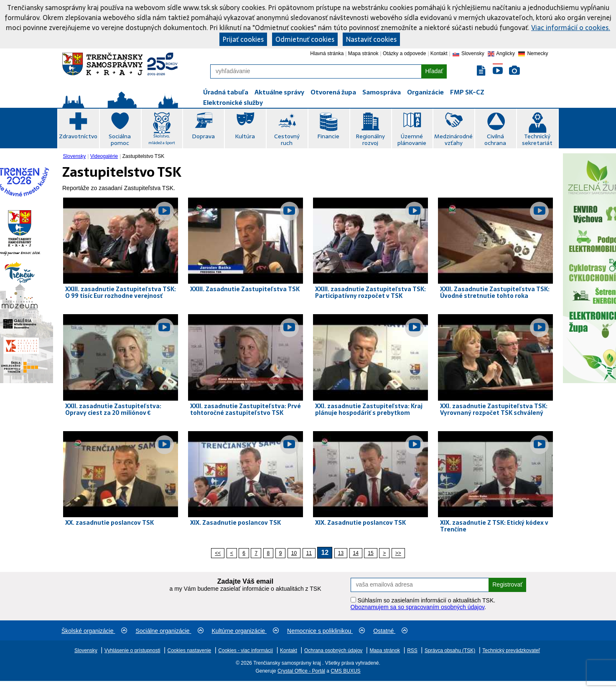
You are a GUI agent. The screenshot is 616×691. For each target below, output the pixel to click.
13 (341, 553)
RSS (412, 650)
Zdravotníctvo (78, 136)
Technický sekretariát (537, 140)
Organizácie (425, 92)
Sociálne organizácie (169, 631)
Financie (328, 136)
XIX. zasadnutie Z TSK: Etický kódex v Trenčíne (494, 526)
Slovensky (75, 156)
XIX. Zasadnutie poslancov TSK (235, 523)
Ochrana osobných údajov (333, 650)
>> (398, 553)
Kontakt (439, 53)
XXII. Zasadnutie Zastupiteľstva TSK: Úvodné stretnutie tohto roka (495, 292)
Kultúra (245, 136)
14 (356, 553)
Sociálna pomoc (120, 140)
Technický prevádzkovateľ (511, 650)
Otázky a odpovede (404, 53)
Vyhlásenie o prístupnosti (132, 650)
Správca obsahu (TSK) (450, 650)
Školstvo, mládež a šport (162, 139)
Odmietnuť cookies (305, 39)
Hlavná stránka (327, 53)
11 (309, 553)
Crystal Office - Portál (301, 671)
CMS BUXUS (345, 671)
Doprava (203, 136)
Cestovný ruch (287, 140)
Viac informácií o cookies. (571, 28)
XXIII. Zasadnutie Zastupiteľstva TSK (245, 289)
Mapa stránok (363, 53)
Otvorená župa (333, 92)
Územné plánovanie (412, 140)
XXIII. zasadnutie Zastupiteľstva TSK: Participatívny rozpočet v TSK (370, 292)
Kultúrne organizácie (246, 631)
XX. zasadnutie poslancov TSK (109, 523)
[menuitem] (75, 156)
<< (218, 553)
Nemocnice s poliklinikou (326, 631)
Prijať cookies (243, 39)
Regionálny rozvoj (370, 140)
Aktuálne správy (279, 92)
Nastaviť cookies (371, 39)
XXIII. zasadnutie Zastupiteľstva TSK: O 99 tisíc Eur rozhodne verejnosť (121, 292)
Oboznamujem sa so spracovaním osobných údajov (417, 607)
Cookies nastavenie (190, 650)
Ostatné (390, 631)
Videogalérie (104, 156)
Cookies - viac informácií (246, 650)
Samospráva (382, 92)
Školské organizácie (94, 631)
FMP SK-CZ (467, 92)
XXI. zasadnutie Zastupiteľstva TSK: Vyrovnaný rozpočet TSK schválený (494, 409)
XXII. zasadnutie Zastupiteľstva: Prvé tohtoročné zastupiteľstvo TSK (246, 409)
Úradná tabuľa (226, 92)
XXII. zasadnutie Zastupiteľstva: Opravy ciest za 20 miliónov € (113, 409)
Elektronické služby (233, 103)
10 (294, 553)
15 (370, 553)
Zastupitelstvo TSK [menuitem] (144, 156)
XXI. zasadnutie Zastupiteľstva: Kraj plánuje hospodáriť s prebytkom (369, 409)
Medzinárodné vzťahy (453, 140)
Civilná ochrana (495, 140)
